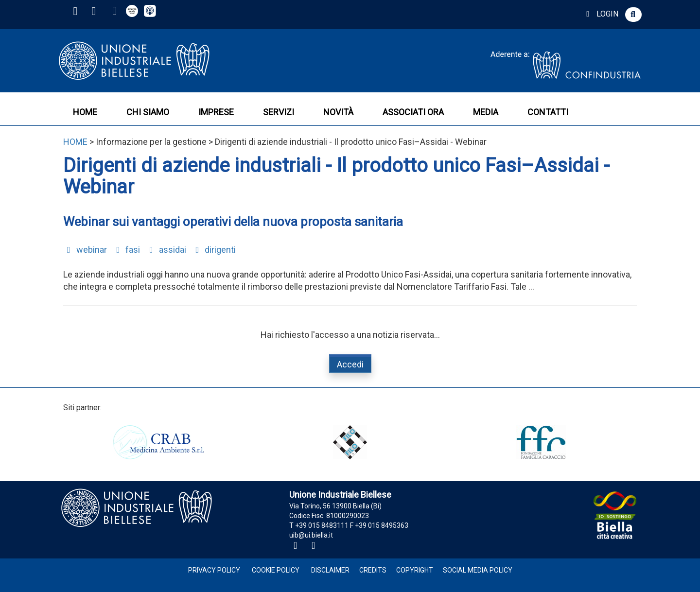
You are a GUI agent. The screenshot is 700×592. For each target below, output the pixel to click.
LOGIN (601, 14)
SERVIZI (279, 112)
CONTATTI (548, 112)
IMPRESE (216, 112)
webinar (85, 250)
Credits (373, 570)
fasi (127, 250)
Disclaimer (330, 570)
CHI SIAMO (148, 112)
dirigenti (214, 250)
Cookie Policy (276, 570)
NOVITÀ (338, 112)
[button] (633, 15)
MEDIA (486, 112)
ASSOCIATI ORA (413, 112)
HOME (85, 112)
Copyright (415, 570)
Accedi (350, 364)
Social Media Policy (478, 570)
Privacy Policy (214, 570)
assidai (166, 250)
